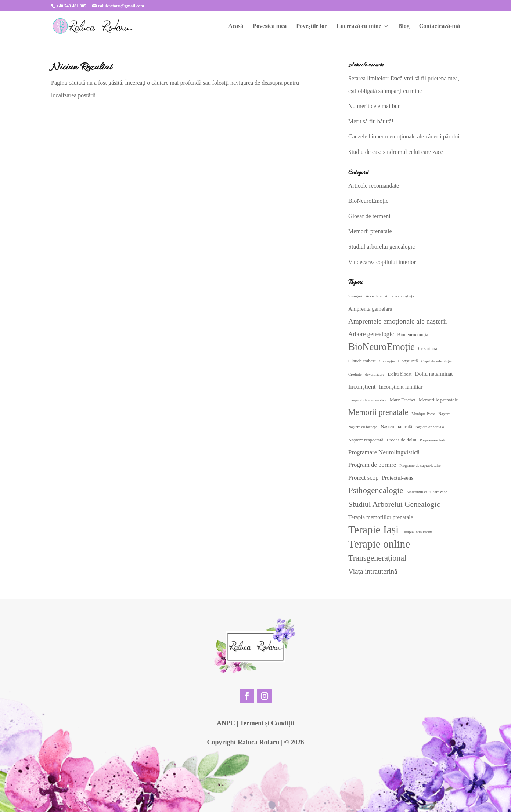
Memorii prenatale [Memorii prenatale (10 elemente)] (378, 412)
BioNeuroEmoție (368, 201)
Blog (404, 26)
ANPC (226, 723)
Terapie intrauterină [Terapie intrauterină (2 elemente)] (417, 532)
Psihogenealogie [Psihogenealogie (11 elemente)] (376, 490)
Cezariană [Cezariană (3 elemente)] (428, 348)
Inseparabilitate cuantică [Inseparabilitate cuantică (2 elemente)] (367, 400)
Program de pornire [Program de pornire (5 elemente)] (372, 465)
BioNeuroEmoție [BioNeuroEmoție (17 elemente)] (382, 347)
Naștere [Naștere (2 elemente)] (445, 414)
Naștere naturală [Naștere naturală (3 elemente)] (396, 427)
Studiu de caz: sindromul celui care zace (396, 152)
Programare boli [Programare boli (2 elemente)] (432, 440)
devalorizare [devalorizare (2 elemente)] (375, 374)
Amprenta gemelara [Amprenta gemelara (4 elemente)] (370, 309)
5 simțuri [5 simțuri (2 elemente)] (355, 296)
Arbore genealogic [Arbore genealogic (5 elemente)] (371, 334)
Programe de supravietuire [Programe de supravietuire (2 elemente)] (420, 465)
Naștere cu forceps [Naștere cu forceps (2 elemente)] (363, 427)
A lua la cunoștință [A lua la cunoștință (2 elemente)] (399, 296)
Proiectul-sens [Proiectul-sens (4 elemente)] (397, 478)
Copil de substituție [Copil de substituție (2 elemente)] (437, 361)
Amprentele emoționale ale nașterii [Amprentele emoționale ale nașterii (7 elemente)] (398, 321)
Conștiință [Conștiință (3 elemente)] (408, 361)
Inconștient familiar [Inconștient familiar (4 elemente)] (401, 387)
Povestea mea (270, 26)
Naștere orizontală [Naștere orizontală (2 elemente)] (430, 427)
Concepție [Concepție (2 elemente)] (387, 361)
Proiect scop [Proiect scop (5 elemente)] (363, 478)
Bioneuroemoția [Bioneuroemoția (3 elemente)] (413, 334)
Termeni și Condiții (267, 723)
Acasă (236, 26)
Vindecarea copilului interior (382, 262)
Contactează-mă (440, 26)
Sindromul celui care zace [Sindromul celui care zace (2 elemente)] (427, 492)
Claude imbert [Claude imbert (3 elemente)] (362, 361)
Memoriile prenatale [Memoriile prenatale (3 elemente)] (438, 400)
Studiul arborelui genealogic (382, 247)
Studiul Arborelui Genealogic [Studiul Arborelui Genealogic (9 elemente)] (394, 504)
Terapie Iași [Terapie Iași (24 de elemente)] (373, 530)
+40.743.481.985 (71, 6)
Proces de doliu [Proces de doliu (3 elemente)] (402, 440)
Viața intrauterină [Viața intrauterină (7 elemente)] (373, 571)
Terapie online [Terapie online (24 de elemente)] (379, 544)
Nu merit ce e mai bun (375, 106)
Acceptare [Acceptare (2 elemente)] (373, 296)
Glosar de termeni (369, 216)
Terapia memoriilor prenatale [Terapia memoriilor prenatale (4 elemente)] (381, 517)
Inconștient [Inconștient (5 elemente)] (362, 387)
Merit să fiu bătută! (371, 121)
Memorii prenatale (370, 231)
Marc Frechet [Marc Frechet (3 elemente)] (403, 400)
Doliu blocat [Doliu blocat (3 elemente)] (400, 374)
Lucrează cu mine (359, 26)
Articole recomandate (374, 186)
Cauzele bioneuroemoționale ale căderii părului (404, 136)
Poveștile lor (312, 26)
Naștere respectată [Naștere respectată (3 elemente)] (366, 440)
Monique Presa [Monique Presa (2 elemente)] (423, 414)
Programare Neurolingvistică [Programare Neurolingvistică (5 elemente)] (384, 452)
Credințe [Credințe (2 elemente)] (355, 374)
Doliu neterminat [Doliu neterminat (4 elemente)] (434, 374)
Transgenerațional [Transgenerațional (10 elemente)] (377, 558)
